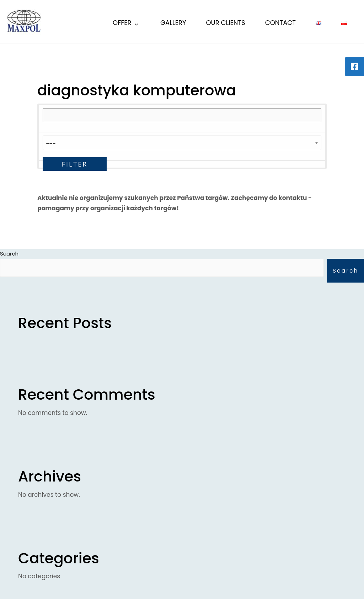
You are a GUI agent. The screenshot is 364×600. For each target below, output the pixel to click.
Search (345, 271)
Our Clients (225, 23)
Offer (126, 24)
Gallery (173, 23)
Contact (280, 23)
